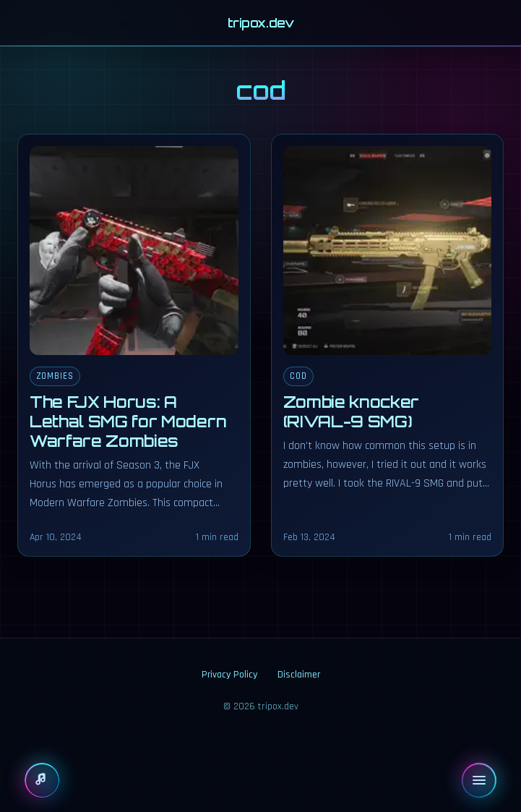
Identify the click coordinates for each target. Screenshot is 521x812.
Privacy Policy (229, 675)
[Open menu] (479, 780)
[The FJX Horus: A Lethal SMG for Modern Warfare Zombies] (134, 345)
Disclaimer (299, 675)
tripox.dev (261, 23)
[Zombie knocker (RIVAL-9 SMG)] (388, 345)
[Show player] (42, 780)
